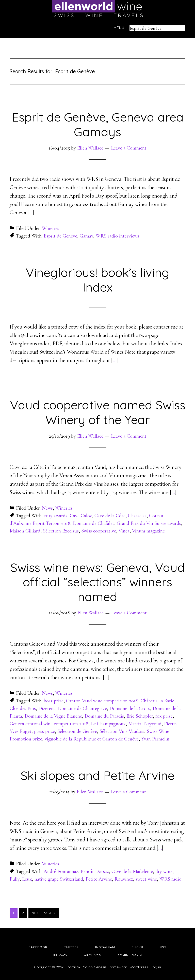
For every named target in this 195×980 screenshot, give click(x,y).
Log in (156, 967)
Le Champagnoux (108, 724)
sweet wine (146, 879)
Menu (119, 28)
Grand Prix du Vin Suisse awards (149, 523)
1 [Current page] (15, 913)
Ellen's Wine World (97, 9)
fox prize (164, 716)
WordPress (139, 967)
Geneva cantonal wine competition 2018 (49, 724)
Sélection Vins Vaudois (122, 731)
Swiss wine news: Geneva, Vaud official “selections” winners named (98, 582)
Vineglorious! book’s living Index (97, 280)
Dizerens (47, 708)
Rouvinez (124, 879)
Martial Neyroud (145, 724)
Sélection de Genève (77, 731)
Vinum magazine (148, 531)
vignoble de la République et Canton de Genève (92, 739)
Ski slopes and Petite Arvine (97, 775)
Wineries (51, 228)
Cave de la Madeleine (132, 871)
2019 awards (55, 516)
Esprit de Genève (60, 236)
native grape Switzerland (59, 879)
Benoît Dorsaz (95, 871)
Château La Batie (157, 701)
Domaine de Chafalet (94, 523)
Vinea (124, 531)
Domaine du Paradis (104, 716)
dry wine (164, 871)
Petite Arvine (99, 879)
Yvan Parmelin (155, 739)
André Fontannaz (61, 871)
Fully (15, 879)
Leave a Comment (129, 148)
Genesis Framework (110, 967)
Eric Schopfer (140, 716)
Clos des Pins (23, 708)
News (47, 508)
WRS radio (170, 879)
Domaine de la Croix (130, 708)
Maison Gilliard (25, 531)
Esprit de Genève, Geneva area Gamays (98, 124)
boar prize (54, 701)
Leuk (27, 879)
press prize (44, 731)
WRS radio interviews (117, 236)
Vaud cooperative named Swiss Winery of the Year (98, 412)
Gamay (86, 236)
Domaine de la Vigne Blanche (53, 716)
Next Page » (44, 913)
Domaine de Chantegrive (82, 708)
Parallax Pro (77, 967)
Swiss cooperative (99, 531)
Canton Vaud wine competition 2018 (102, 701)
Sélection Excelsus (61, 531)
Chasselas (137, 516)
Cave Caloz (81, 516)
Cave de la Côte (110, 516)
